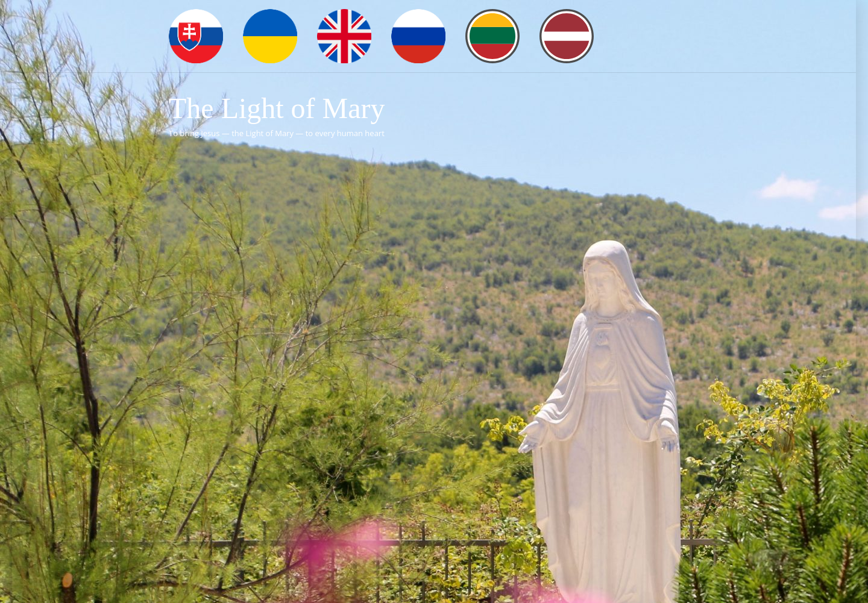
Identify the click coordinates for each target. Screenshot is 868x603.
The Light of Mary (277, 108)
